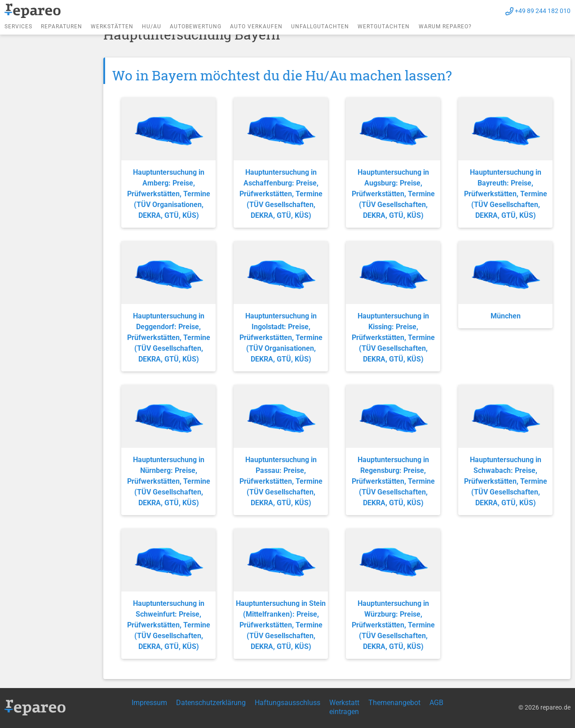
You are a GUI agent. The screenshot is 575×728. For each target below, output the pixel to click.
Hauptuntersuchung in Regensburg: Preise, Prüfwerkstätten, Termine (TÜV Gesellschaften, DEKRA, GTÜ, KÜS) (393, 481)
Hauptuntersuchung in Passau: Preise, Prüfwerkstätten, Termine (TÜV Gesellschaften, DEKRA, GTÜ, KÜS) (281, 481)
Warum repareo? (445, 26)
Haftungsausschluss (287, 703)
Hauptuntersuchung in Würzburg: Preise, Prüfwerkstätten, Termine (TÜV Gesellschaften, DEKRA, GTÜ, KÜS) (393, 625)
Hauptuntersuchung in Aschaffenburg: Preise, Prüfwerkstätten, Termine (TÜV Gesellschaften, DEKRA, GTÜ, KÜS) (281, 194)
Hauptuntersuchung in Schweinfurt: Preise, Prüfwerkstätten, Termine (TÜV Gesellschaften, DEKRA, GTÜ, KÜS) (169, 625)
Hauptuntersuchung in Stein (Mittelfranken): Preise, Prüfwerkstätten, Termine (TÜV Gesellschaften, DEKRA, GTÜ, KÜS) (281, 625)
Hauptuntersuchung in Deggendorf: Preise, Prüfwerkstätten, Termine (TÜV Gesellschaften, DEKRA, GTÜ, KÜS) (169, 338)
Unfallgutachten (320, 26)
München (506, 316)
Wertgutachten (384, 26)
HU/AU (152, 26)
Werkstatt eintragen (344, 707)
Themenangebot (394, 703)
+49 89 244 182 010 (543, 11)
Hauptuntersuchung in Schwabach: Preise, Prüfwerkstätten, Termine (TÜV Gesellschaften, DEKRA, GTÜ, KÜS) (506, 481)
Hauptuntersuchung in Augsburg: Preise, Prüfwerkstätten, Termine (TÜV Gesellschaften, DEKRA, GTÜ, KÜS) (393, 194)
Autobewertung (196, 26)
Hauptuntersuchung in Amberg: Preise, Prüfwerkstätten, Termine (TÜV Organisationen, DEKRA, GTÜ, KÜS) (169, 194)
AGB (436, 703)
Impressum (149, 703)
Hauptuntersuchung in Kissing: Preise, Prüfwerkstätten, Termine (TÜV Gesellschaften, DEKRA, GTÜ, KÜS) (393, 338)
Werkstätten (112, 26)
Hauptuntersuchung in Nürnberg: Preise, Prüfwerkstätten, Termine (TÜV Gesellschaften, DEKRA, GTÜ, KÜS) (169, 481)
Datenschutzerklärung (211, 703)
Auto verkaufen (256, 26)
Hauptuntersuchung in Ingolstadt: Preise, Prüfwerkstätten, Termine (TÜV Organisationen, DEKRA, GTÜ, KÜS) (281, 338)
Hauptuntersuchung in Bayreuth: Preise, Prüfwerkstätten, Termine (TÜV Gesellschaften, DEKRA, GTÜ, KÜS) (506, 194)
